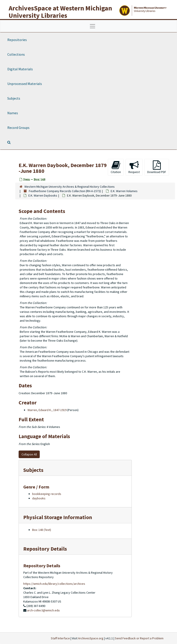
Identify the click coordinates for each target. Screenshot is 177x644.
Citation (116, 167)
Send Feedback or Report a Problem (139, 638)
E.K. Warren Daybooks (43, 195)
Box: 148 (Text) (42, 530)
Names (13, 113)
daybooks (39, 498)
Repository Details (45, 549)
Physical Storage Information (58, 517)
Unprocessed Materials (25, 84)
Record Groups (18, 128)
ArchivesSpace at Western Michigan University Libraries (60, 12)
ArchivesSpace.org (91, 638)
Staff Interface (60, 638)
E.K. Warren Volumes (124, 191)
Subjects (14, 98)
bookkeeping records (47, 494)
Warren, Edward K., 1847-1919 (47, 410)
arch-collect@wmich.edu (43, 610)
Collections (16, 54)
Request (134, 167)
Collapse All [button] (29, 454)
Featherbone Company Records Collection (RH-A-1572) (65, 191)
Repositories (17, 40)
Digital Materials (20, 69)
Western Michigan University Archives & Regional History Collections (70, 187)
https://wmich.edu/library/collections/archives (54, 584)
